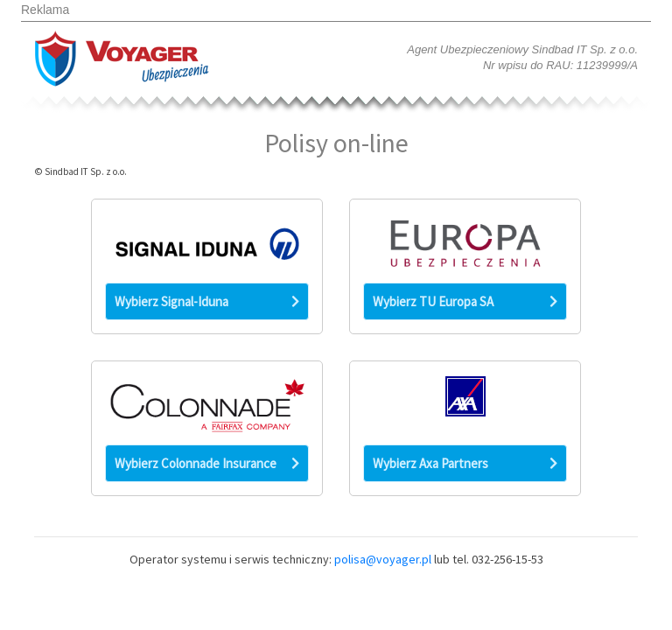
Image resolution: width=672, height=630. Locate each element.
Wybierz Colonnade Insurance (207, 463)
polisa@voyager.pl (383, 559)
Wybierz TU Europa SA (465, 301)
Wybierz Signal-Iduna (207, 301)
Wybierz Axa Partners (465, 463)
